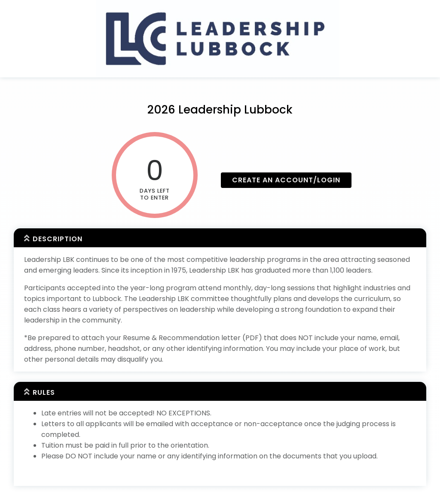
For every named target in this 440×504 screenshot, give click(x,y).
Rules (44, 392)
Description (58, 239)
